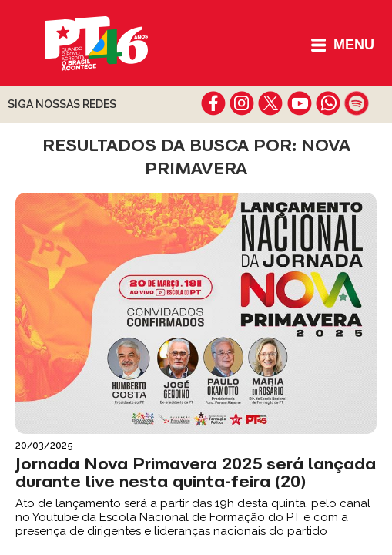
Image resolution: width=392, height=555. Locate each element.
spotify (356, 103)
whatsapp (328, 103)
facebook (214, 103)
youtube (299, 103)
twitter (271, 103)
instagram (242, 103)
